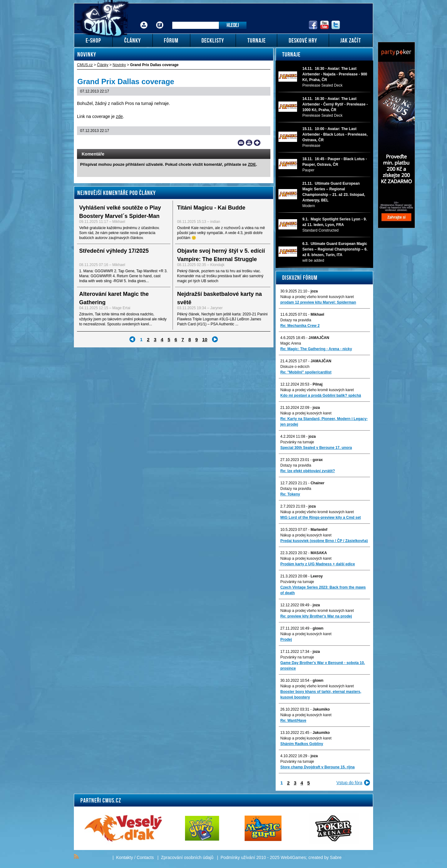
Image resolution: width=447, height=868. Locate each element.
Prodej (286, 640)
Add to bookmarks (257, 143)
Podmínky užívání (238, 857)
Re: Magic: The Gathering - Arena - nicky (316, 349)
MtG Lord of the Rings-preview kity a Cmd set (321, 518)
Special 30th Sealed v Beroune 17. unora (316, 448)
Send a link (241, 143)
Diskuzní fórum (300, 278)
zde (119, 116)
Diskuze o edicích (295, 367)
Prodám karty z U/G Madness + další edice (318, 564)
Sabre (336, 857)
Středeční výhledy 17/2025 (114, 251)
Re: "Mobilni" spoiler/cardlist (306, 372)
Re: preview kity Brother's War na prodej (316, 616)
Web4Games (293, 857)
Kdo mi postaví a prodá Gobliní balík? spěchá (321, 396)
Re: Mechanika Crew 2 (300, 326)
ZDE (252, 164)
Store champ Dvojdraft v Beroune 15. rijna (317, 767)
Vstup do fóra (349, 783)
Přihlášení (144, 20)
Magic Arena (291, 343)
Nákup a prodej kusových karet (306, 413)
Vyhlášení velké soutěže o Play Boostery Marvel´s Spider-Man (120, 212)
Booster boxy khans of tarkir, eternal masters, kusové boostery (321, 694)
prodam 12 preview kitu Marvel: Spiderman (318, 302)
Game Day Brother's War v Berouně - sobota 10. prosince (323, 666)
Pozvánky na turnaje (297, 442)
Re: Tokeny (290, 494)
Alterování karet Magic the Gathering (114, 298)
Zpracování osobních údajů (187, 857)
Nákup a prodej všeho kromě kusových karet (317, 297)
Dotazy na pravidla (296, 320)
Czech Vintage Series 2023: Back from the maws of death (323, 590)
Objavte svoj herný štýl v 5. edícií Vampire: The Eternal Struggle (221, 255)
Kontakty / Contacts (135, 857)
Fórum (160, 20)
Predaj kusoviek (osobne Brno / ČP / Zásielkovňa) (324, 541)
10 (205, 339)
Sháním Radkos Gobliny (302, 744)
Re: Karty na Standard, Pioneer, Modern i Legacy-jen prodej (324, 422)
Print (249, 143)
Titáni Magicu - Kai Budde (211, 208)
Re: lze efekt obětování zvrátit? (308, 471)
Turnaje (291, 54)
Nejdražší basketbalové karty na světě (220, 298)
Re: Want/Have (293, 721)
